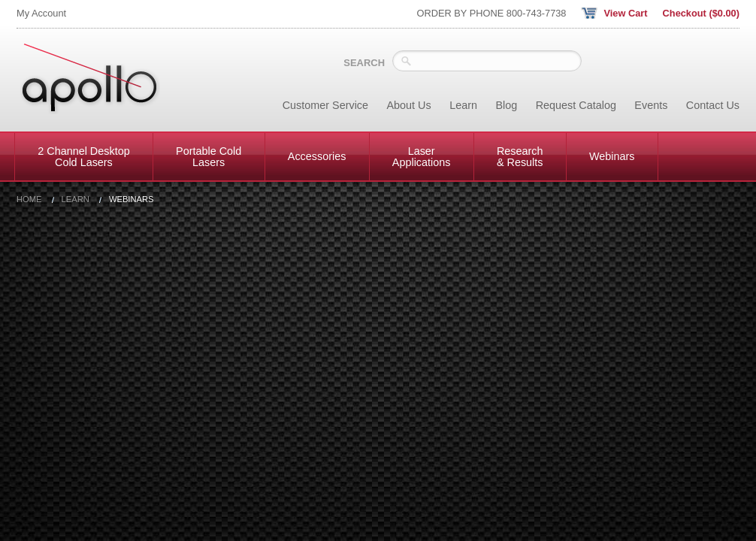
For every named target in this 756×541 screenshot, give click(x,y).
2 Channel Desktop (83, 156)
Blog (506, 105)
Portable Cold (209, 156)
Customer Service (325, 105)
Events (651, 105)
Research (520, 156)
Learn (463, 105)
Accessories (317, 156)
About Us (409, 105)
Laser (422, 156)
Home (29, 199)
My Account (41, 13)
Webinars (612, 156)
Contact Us (713, 105)
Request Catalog (576, 105)
